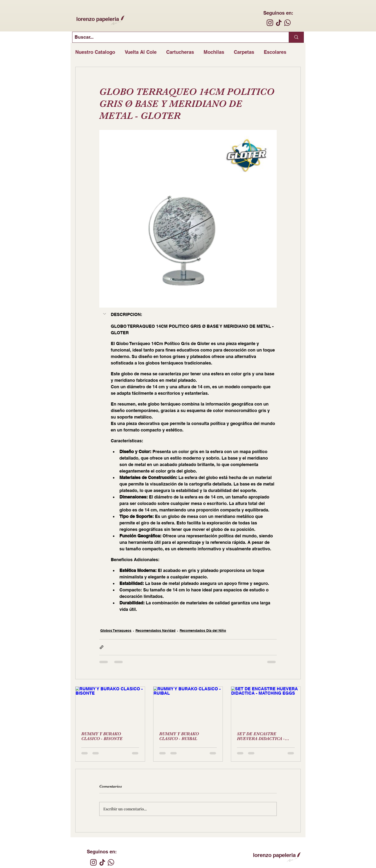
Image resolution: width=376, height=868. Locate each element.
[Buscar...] (177, 37)
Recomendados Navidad (156, 631)
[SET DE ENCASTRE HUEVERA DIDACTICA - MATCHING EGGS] (266, 706)
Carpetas (244, 52)
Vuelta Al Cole (141, 52)
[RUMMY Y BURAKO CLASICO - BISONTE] (110, 706)
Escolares (275, 52)
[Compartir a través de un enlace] (102, 647)
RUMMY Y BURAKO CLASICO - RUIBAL (179, 736)
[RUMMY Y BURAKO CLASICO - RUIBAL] (188, 706)
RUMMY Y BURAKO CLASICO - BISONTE (102, 736)
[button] (105, 314)
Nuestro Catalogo (95, 52)
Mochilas (214, 52)
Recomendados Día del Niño (203, 631)
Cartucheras (180, 52)
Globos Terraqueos (116, 631)
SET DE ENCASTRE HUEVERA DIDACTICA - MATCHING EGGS (261, 736)
